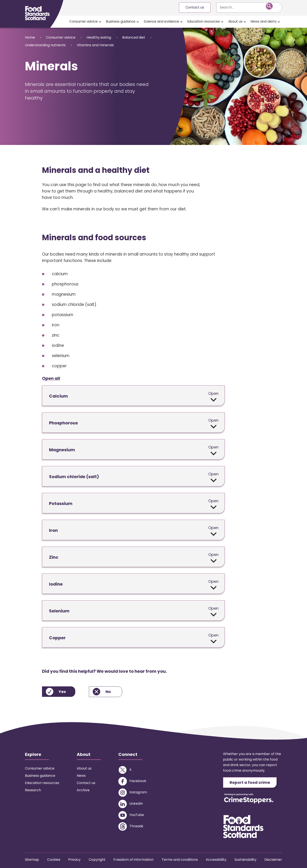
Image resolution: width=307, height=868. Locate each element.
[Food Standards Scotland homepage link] (37, 13)
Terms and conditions (180, 860)
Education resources (204, 21)
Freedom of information (133, 860)
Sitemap (32, 860)
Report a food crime (250, 782)
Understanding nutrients (45, 45)
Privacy (74, 860)
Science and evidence (161, 21)
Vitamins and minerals (95, 45)
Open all (51, 378)
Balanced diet (134, 37)
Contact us (195, 7)
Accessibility (216, 860)
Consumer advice (83, 21)
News (81, 776)
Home (30, 37)
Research (33, 790)
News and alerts (264, 21)
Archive (83, 790)
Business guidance (121, 21)
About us (235, 21)
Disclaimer (273, 860)
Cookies (54, 860)
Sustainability (245, 860)
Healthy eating (99, 37)
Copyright (97, 860)
